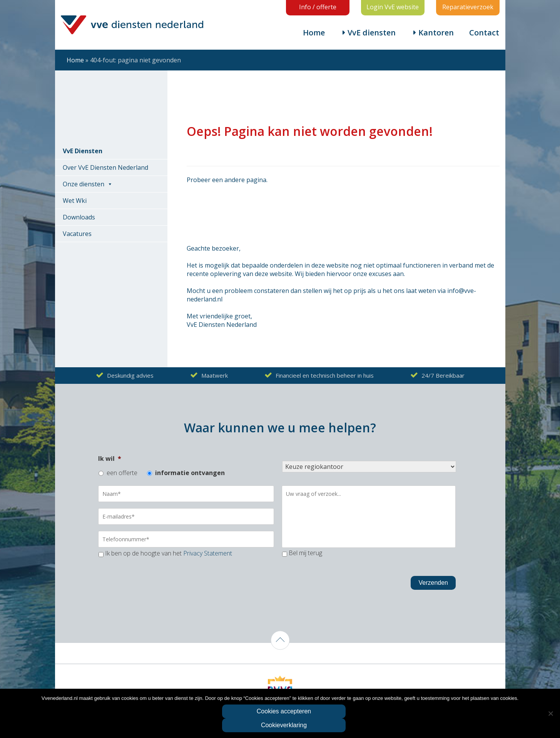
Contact (484, 33)
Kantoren (436, 33)
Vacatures (77, 234)
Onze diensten (84, 184)
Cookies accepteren (284, 711)
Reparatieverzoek (468, 7)
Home (314, 33)
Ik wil (110, 459)
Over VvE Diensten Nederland (105, 167)
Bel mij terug (305, 553)
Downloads (79, 217)
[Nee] (550, 713)
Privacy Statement (208, 553)
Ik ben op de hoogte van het (169, 553)
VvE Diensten (83, 151)
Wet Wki (75, 201)
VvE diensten (372, 33)
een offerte (122, 473)
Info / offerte (318, 7)
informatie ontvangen (190, 473)
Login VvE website (393, 7)
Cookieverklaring (284, 725)
